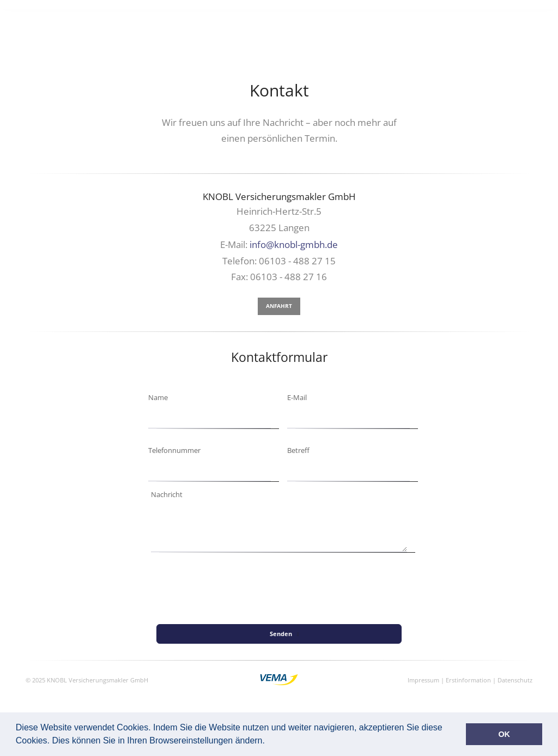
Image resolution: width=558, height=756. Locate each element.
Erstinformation (468, 680)
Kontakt (507, 21)
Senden (284, 634)
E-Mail (297, 397)
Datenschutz (515, 680)
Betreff (298, 450)
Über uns (466, 21)
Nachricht (167, 494)
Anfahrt (279, 306)
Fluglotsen (420, 21)
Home (244, 21)
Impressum (423, 680)
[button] (269, 742)
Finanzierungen (360, 21)
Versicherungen (292, 21)
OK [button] (504, 734)
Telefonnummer (174, 450)
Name (158, 397)
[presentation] (247, 656)
